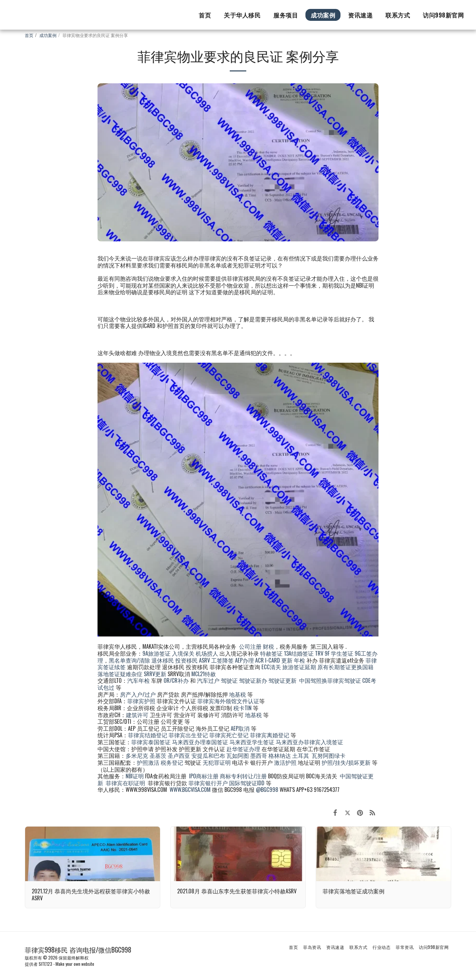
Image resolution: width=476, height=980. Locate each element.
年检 (300, 660)
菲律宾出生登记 (188, 735)
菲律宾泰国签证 (151, 742)
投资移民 (186, 660)
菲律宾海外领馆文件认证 (228, 701)
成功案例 (48, 35)
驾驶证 (229, 680)
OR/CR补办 (176, 680)
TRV (319, 653)
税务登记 (172, 762)
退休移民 (163, 660)
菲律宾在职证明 (125, 783)
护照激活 (148, 762)
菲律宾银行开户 (208, 783)
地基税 (238, 694)
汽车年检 (139, 680)
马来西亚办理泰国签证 (200, 742)
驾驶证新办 (253, 680)
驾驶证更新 (282, 680)
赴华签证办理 (243, 749)
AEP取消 (240, 728)
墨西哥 (259, 755)
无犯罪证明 (217, 762)
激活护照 (285, 762)
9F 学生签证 (339, 653)
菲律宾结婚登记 (148, 735)
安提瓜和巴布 (208, 755)
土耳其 (301, 755)
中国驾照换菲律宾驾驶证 (330, 680)
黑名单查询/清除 (129, 660)
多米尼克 (137, 755)
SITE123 (45, 964)
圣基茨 (158, 755)
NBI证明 (135, 776)
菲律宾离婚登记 (270, 735)
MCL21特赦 (204, 674)
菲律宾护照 (141, 701)
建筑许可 (137, 715)
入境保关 (183, 653)
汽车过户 (208, 680)
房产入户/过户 (138, 694)
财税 (268, 646)
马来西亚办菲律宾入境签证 (309, 742)
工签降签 (222, 660)
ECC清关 (271, 667)
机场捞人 (207, 653)
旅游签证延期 (299, 667)
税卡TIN (243, 708)
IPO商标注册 (204, 776)
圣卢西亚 (179, 755)
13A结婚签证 (299, 653)
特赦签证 (271, 653)
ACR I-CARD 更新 (274, 660)
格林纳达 (280, 755)
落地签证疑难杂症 (120, 674)
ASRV (204, 660)
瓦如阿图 (238, 755)
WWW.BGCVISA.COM (190, 789)
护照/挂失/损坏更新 (346, 762)
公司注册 (250, 646)
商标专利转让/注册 (243, 776)
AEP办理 (244, 660)
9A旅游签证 (157, 653)
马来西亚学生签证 (252, 742)
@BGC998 (267, 789)
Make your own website (75, 964)
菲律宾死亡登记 (229, 735)
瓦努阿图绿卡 (329, 755)
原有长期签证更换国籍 (345, 667)
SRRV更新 (155, 674)
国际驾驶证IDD (247, 783)
